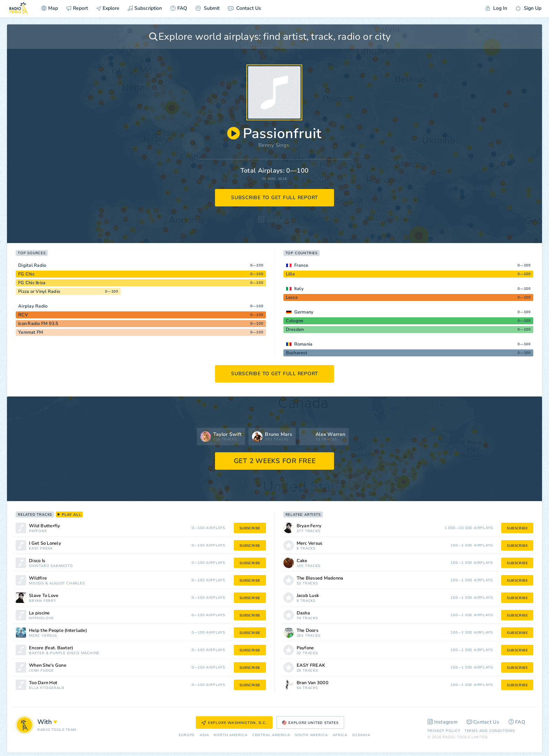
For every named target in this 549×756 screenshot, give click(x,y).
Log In (496, 8)
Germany (304, 312)
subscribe (250, 528)
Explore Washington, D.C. (234, 723)
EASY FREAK (41, 549)
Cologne (295, 321)
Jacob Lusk (308, 596)
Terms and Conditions (490, 731)
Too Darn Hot (43, 683)
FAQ (179, 8)
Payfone (38, 531)
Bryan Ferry (43, 601)
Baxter (37, 653)
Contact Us (244, 8)
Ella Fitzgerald (47, 688)
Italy (299, 289)
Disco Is (37, 561)
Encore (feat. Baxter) (51, 648)
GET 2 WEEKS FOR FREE (275, 461)
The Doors (307, 631)
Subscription (145, 8)
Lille (290, 274)
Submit (207, 8)
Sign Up (528, 8)
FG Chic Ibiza (32, 283)
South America (311, 735)
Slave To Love (44, 596)
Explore (108, 8)
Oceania (361, 735)
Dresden (295, 330)
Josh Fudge (41, 671)
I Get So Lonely (45, 543)
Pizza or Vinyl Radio (39, 292)
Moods (36, 584)
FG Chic (26, 274)
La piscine (39, 613)
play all (69, 515)
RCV (23, 315)
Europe (187, 735)
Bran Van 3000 (313, 683)
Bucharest (296, 353)
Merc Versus (43, 636)
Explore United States (310, 723)
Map (50, 8)
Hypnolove (41, 618)
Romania (303, 344)
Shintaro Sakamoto (51, 566)
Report (77, 8)
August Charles (67, 584)
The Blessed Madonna (320, 578)
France (301, 265)
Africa (340, 735)
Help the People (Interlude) (58, 631)
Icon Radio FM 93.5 (38, 324)
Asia (204, 735)
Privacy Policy (444, 731)
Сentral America (271, 735)
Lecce (292, 297)
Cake (302, 561)
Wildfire (38, 578)
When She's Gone (48, 666)
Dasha (303, 613)
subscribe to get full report (275, 198)
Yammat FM (31, 332)
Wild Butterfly (45, 526)
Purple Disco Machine (75, 653)
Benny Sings (274, 145)
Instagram (443, 722)
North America (230, 735)
